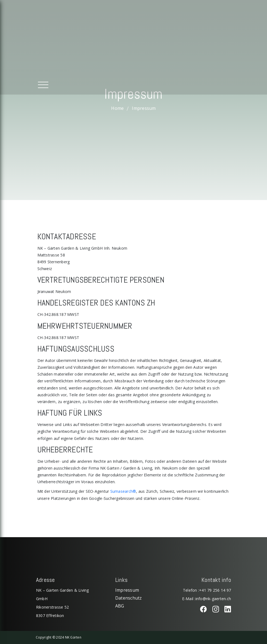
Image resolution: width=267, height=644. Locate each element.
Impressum (127, 590)
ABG (120, 606)
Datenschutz (129, 598)
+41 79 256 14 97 (215, 590)
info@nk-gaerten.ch (213, 599)
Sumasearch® (123, 491)
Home (117, 108)
